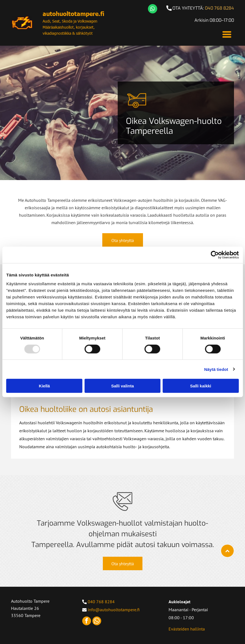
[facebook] (87, 622)
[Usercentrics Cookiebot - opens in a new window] (215, 255)
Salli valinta (123, 386)
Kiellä (44, 386)
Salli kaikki (201, 386)
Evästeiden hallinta (187, 629)
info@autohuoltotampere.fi (114, 610)
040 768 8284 (219, 8)
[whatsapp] (97, 622)
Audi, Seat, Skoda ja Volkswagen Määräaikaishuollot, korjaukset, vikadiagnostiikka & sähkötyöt (70, 27)
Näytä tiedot (216, 369)
